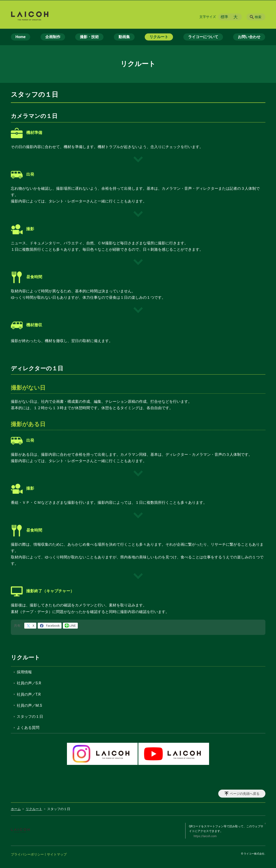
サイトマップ (57, 854)
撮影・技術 (89, 37)
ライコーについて (203, 37)
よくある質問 (28, 728)
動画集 (124, 37)
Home (21, 37)
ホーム (16, 809)
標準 (224, 17)
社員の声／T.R (29, 694)
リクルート (159, 37)
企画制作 (53, 37)
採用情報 (24, 672)
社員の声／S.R (29, 683)
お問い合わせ (249, 37)
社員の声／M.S (29, 705)
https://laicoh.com (205, 836)
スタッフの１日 (30, 717)
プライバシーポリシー (27, 854)
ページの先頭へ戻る (245, 794)
